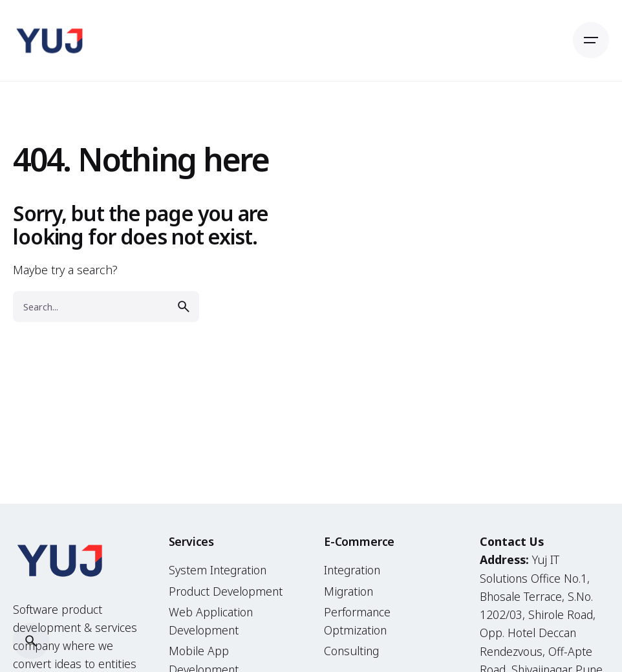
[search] (184, 307)
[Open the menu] (591, 40)
